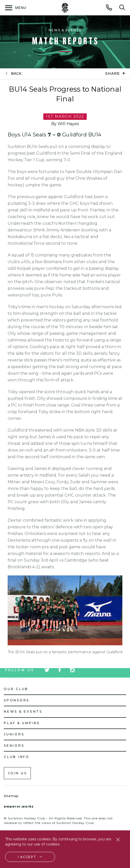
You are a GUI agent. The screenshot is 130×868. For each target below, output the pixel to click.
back (16, 74)
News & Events (23, 711)
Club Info (17, 757)
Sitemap (11, 796)
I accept (27, 857)
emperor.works (19, 806)
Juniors (14, 734)
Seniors (14, 746)
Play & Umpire (22, 723)
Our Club (16, 689)
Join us (17, 773)
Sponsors (17, 700)
